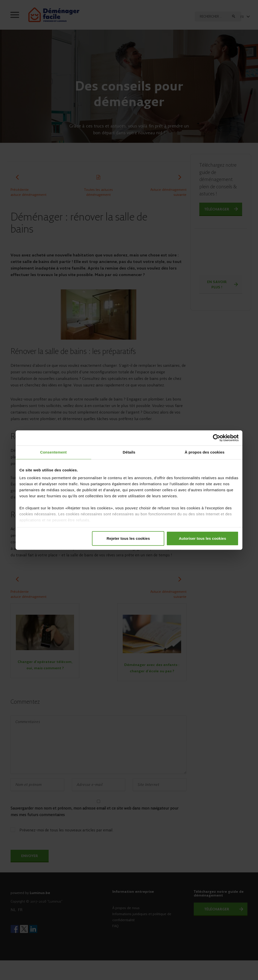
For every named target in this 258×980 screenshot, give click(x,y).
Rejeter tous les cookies (128, 538)
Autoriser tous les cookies (203, 538)
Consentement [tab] (53, 452)
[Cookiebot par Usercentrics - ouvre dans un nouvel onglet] (217, 438)
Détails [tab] (129, 452)
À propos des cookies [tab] (205, 452)
